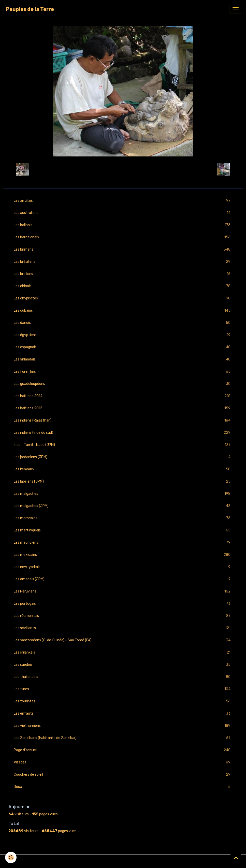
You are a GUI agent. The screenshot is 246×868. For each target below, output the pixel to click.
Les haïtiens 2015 (123, 408)
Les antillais (123, 201)
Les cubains (123, 310)
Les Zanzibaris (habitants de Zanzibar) (123, 738)
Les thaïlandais (123, 677)
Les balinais (123, 225)
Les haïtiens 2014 (123, 396)
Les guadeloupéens (123, 384)
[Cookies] (11, 857)
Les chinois (123, 286)
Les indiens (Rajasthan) (123, 420)
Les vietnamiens (123, 726)
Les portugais (123, 604)
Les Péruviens (123, 591)
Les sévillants (123, 628)
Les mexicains (123, 555)
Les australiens (123, 213)
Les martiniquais (123, 530)
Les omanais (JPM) (123, 579)
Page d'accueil (123, 750)
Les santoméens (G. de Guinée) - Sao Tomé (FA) (123, 640)
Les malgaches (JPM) (123, 506)
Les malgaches (123, 494)
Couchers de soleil (123, 775)
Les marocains (123, 518)
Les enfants (123, 713)
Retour (123, 169)
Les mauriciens (123, 542)
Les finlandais (123, 359)
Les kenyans (123, 469)
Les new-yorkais (123, 567)
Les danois (123, 323)
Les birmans (123, 249)
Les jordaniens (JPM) (123, 457)
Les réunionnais (123, 616)
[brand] (30, 9)
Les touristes (123, 701)
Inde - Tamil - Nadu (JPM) (123, 445)
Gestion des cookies (123, 861)
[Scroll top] (236, 858)
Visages (123, 762)
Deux (123, 787)
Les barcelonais (123, 237)
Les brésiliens (123, 262)
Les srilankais (123, 652)
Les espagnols (123, 347)
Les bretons (123, 274)
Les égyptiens (123, 335)
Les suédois (123, 665)
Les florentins (123, 372)
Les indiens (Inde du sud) (123, 433)
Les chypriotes (123, 298)
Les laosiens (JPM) (123, 481)
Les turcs (123, 689)
